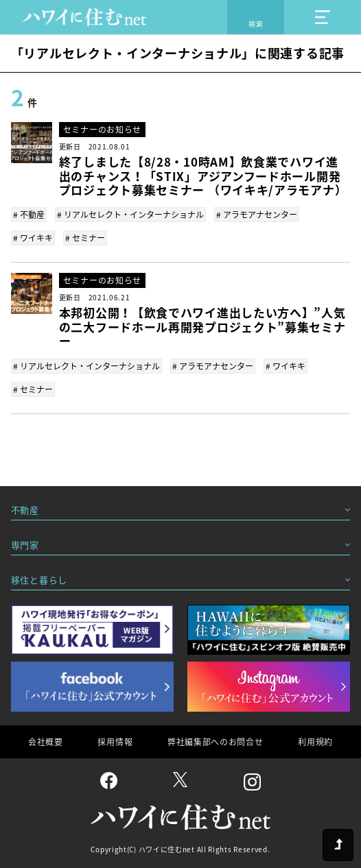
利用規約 (315, 742)
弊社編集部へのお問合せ (216, 742)
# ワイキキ (33, 238)
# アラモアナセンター (257, 215)
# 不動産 (29, 215)
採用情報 (115, 742)
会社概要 (46, 742)
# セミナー (85, 238)
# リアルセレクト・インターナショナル (130, 215)
